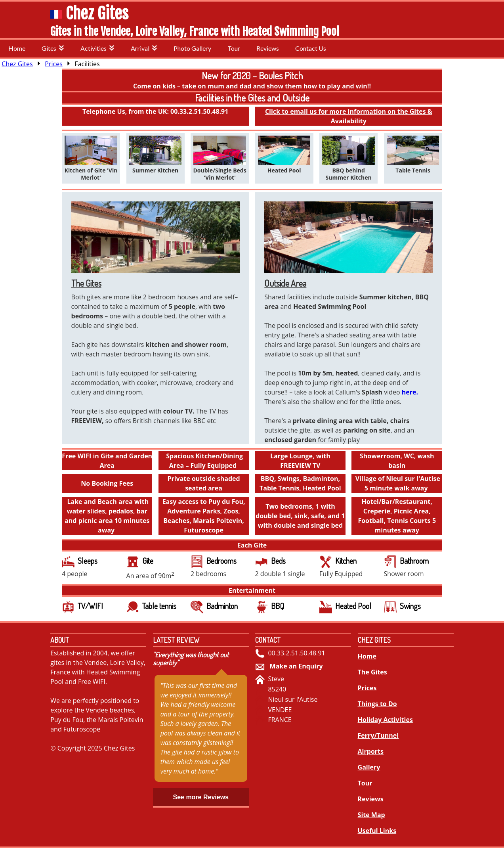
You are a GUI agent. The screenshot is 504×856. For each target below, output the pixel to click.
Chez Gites (97, 13)
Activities (97, 48)
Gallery (369, 767)
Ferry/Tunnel (378, 735)
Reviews (268, 48)
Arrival (144, 48)
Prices (53, 64)
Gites (53, 48)
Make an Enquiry (296, 666)
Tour (234, 48)
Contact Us (311, 48)
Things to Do (377, 704)
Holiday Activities (385, 720)
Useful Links (377, 831)
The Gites (372, 672)
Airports (371, 751)
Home (17, 48)
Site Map (371, 815)
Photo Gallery (192, 48)
